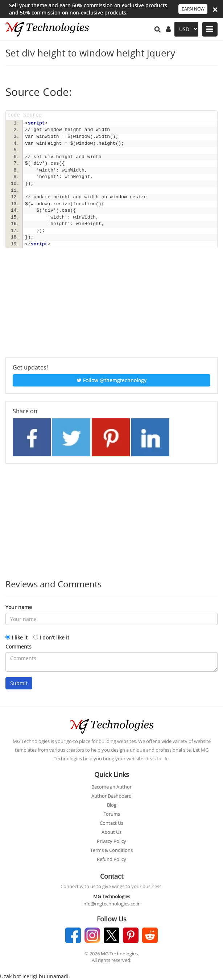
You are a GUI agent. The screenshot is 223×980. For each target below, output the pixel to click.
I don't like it (54, 637)
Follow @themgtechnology (112, 380)
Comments (18, 647)
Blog (112, 805)
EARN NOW (193, 9)
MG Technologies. (120, 954)
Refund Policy (111, 859)
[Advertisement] (111, 307)
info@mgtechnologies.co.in (111, 904)
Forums (112, 814)
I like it (20, 637)
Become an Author (111, 787)
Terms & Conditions (111, 850)
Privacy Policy (111, 841)
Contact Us (111, 823)
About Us (111, 832)
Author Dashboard (111, 796)
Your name (19, 607)
